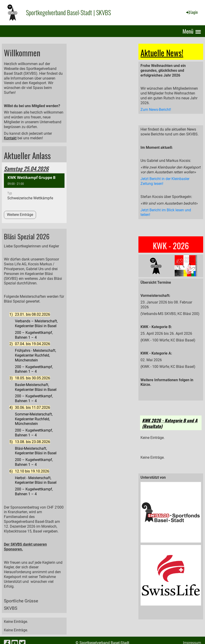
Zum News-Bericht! (156, 110)
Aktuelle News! (162, 53)
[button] (34, 189)
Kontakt (10, 138)
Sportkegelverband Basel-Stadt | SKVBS (68, 13)
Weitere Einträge (20, 215)
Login (192, 12)
